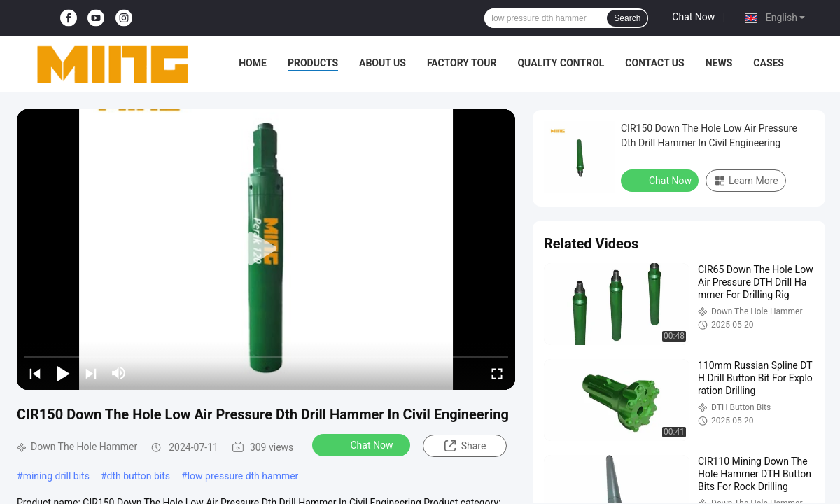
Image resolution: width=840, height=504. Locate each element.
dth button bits (139, 476)
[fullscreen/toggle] (497, 373)
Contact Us (654, 63)
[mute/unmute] (119, 373)
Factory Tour (462, 63)
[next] (91, 373)
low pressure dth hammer (243, 476)
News (719, 63)
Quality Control (561, 63)
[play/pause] (63, 373)
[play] (266, 249)
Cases (769, 63)
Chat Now (693, 17)
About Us (383, 63)
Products (313, 63)
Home (253, 63)
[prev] (35, 373)
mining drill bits (56, 476)
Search (627, 18)
